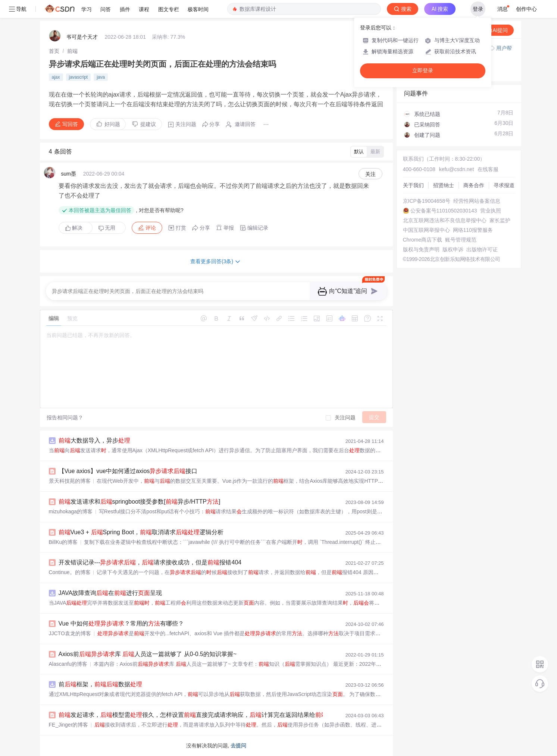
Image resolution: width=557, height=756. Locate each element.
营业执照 (491, 211)
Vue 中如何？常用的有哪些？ (121, 623)
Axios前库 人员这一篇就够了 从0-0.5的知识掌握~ (148, 654)
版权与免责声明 (421, 249)
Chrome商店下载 (423, 240)
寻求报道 (504, 185)
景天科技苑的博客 (70, 481)
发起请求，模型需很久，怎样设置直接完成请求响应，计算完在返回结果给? (195, 715)
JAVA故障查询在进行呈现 (110, 593)
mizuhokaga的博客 (71, 511)
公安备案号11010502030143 (444, 211)
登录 (478, 9)
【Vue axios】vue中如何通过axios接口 (128, 471)
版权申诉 (453, 249)
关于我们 (413, 185)
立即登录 (423, 71)
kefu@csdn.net (457, 169)
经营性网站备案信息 (477, 201)
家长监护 (500, 220)
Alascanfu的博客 (68, 664)
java (101, 77)
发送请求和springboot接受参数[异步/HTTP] (140, 502)
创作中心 (526, 9)
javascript (79, 77)
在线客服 (488, 169)
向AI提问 (494, 30)
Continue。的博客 (70, 572)
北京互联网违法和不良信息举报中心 (445, 220)
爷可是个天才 (82, 37)
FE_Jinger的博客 (69, 725)
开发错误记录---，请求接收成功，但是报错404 (150, 562)
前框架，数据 (100, 684)
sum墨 (69, 174)
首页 (54, 51)
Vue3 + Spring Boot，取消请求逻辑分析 (141, 532)
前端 (72, 51)
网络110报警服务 (473, 230)
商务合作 (474, 185)
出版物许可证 (482, 249)
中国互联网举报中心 (426, 230)
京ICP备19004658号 (427, 201)
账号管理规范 (461, 240)
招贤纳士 (444, 185)
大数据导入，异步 (94, 440)
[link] (54, 51)
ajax (56, 77)
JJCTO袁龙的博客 (70, 633)
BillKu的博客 (63, 542)
